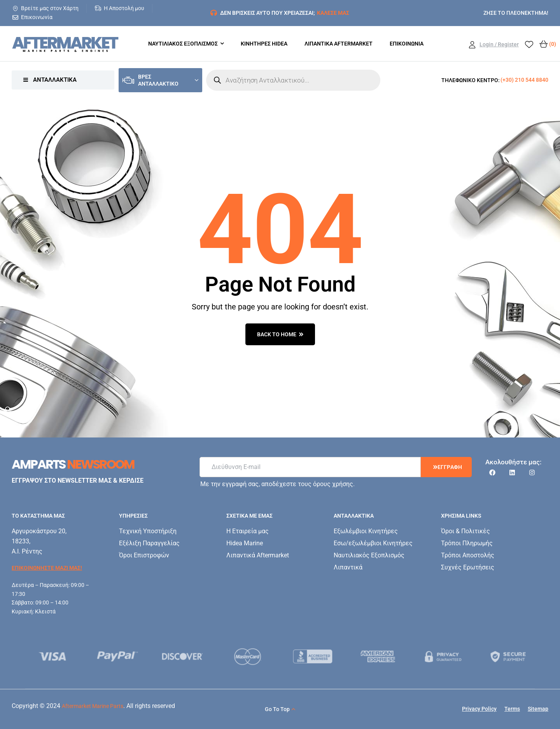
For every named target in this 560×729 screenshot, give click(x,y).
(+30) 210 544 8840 (524, 80)
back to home (280, 334)
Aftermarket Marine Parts (93, 706)
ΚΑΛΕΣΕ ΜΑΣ (333, 13)
